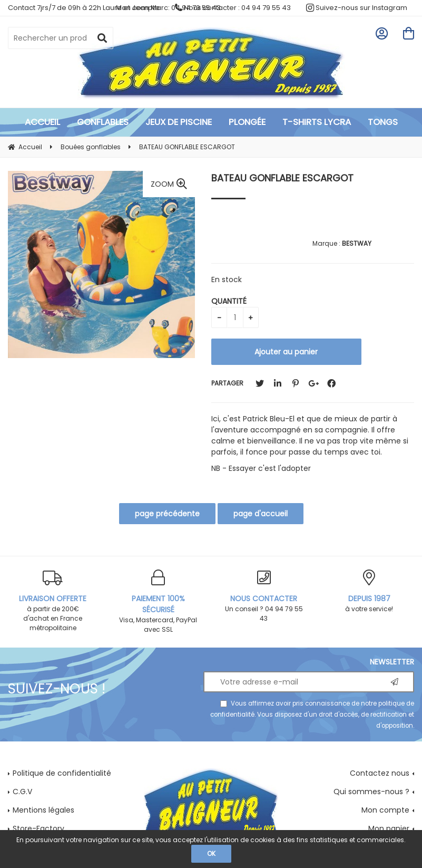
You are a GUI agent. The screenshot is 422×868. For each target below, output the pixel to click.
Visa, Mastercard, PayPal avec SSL (158, 602)
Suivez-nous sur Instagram (357, 8)
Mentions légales (43, 810)
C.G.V (22, 792)
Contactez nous (380, 773)
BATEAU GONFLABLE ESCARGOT (282, 178)
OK (211, 853)
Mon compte (385, 810)
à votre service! (369, 591)
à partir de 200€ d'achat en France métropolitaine (53, 601)
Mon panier (389, 828)
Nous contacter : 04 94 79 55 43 (233, 8)
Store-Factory (38, 828)
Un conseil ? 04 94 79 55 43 (264, 596)
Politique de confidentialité (62, 773)
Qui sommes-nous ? (371, 792)
